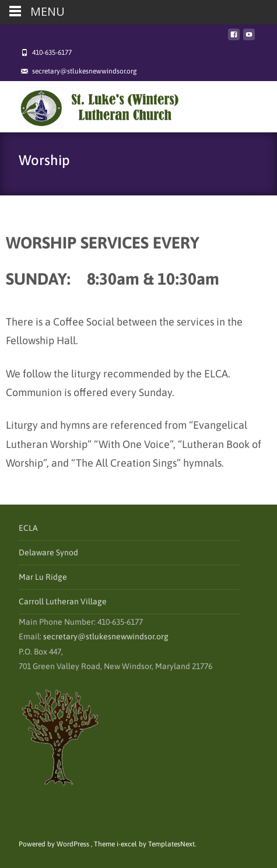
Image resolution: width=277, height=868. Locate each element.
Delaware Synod (48, 552)
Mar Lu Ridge (43, 577)
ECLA (28, 528)
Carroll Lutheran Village (63, 601)
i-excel (128, 844)
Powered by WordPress (55, 844)
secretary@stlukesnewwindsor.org (106, 636)
